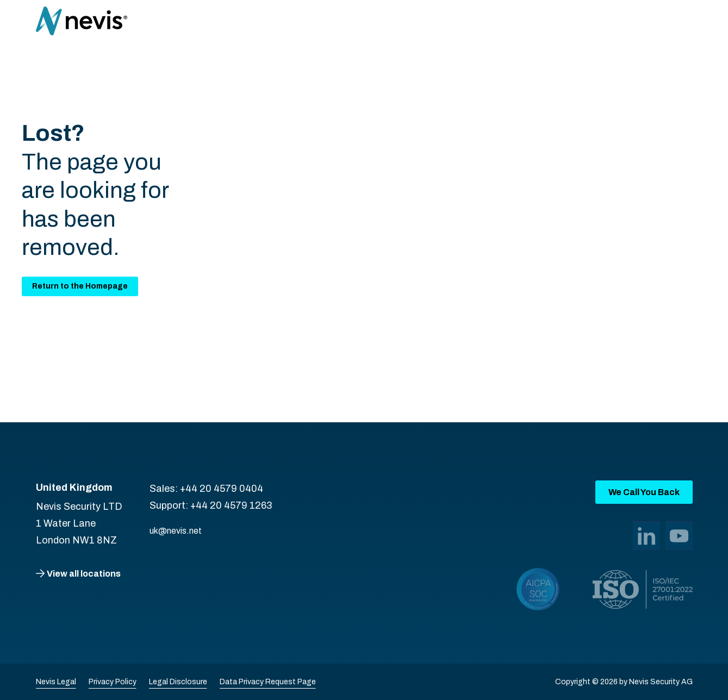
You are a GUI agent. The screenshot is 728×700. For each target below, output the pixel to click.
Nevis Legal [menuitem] (56, 682)
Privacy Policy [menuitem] (113, 682)
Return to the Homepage (80, 286)
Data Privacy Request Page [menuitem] (268, 682)
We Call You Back (644, 492)
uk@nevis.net (176, 531)
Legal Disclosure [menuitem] (178, 682)
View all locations (84, 574)
